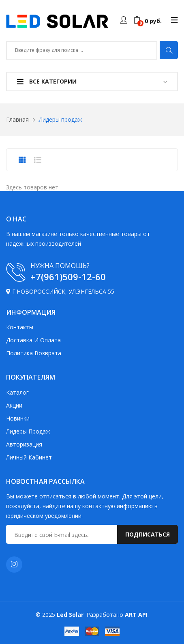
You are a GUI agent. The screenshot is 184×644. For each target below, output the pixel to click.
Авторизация (24, 444)
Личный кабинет (29, 457)
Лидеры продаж (28, 431)
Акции (14, 405)
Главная (17, 119)
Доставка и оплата (33, 340)
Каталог (17, 392)
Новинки (18, 418)
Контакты (20, 327)
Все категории (47, 81)
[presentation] (22, 160)
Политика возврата (34, 353)
